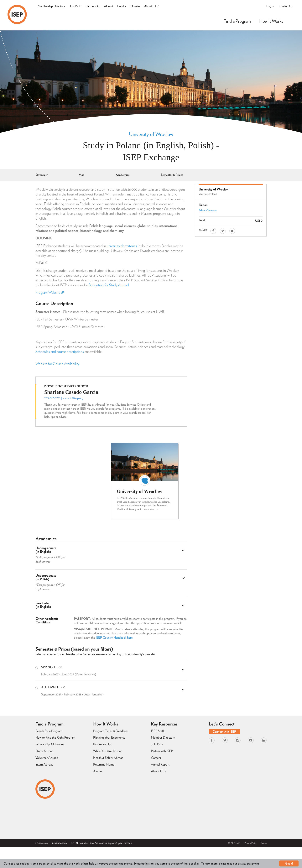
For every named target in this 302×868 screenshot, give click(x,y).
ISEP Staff (157, 731)
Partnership (93, 6)
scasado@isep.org (73, 398)
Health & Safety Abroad (108, 758)
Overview (42, 175)
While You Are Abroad (108, 751)
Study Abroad (44, 751)
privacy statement (248, 863)
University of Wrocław (151, 134)
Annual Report (160, 764)
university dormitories (122, 246)
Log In (270, 6)
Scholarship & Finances (50, 744)
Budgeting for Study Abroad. (109, 285)
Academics (123, 175)
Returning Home (104, 764)
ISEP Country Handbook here (114, 637)
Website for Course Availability (57, 364)
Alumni (108, 6)
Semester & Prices (172, 175)
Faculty (122, 6)
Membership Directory (51, 6)
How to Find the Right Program (55, 737)
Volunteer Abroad (47, 758)
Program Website (49, 292)
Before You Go (103, 744)
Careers (156, 758)
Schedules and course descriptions (60, 352)
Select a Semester (208, 210)
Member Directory (163, 737)
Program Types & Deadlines (111, 731)
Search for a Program (49, 731)
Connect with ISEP (224, 732)
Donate (135, 6)
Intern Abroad (44, 764)
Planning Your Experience (109, 737)
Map (82, 175)
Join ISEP (75, 6)
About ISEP (151, 6)
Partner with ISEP (162, 751)
